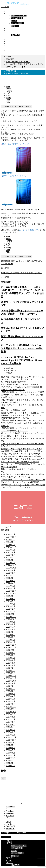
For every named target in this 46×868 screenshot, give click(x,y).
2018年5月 (11, 694)
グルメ (14, 21)
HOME (9, 11)
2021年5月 (11, 601)
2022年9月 (11, 570)
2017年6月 (11, 722)
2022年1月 (11, 588)
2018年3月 (11, 699)
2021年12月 (11, 591)
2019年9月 (11, 653)
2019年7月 (11, 658)
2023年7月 (11, 550)
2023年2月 (11, 560)
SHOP (9, 822)
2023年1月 (11, 563)
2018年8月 (11, 686)
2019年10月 (11, 650)
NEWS (9, 13)
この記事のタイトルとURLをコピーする (16, 107)
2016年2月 (11, 763)
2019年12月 (11, 645)
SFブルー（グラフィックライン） (15, 176)
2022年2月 (11, 586)
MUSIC (9, 31)
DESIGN (10, 28)
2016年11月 (11, 740)
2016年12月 (11, 737)
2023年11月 (11, 547)
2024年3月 (11, 542)
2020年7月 (11, 627)
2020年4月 (11, 635)
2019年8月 (11, 655)
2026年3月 (11, 534)
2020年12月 (11, 614)
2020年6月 (11, 629)
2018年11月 (11, 678)
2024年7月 (11, 540)
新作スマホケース (19, 16)
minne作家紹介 (17, 23)
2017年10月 (11, 712)
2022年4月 (11, 583)
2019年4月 (11, 665)
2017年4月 (11, 727)
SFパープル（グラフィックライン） (16, 144)
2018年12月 (11, 676)
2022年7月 (11, 576)
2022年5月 (11, 581)
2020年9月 (11, 622)
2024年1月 (11, 545)
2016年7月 (11, 750)
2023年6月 (11, 552)
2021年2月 (11, 609)
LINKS (9, 824)
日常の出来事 (17, 18)
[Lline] (8, 93)
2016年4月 (11, 758)
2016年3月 (11, 761)
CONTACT (11, 826)
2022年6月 (11, 578)
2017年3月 (11, 730)
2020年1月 (11, 642)
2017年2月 (11, 732)
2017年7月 (11, 719)
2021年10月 (11, 593)
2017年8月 (11, 717)
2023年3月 (11, 558)
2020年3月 (11, 637)
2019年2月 (11, 671)
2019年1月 (11, 673)
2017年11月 (11, 709)
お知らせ (15, 26)
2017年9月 (11, 714)
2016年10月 (11, 743)
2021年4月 (11, 604)
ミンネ (4, 232)
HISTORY (15, 35)
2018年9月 (11, 683)
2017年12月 (11, 707)
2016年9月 (11, 745)
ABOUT (9, 33)
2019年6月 (11, 660)
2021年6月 (11, 599)
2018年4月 (11, 696)
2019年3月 (11, 668)
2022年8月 (11, 573)
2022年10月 (11, 568)
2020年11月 (11, 617)
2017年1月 (11, 735)
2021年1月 (11, 611)
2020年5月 (11, 632)
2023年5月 (11, 555)
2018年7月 (11, 689)
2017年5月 (11, 725)
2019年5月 (11, 663)
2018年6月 (11, 691)
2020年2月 (11, 640)
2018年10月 (11, 681)
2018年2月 (11, 701)
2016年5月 (11, 755)
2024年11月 (11, 537)
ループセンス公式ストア (29, 230)
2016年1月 (11, 766)
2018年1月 (11, 704)
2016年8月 (11, 748)
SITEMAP (10, 829)
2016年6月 (11, 753)
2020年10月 (11, 619)
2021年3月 (11, 606)
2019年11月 (11, 647)
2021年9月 (11, 596)
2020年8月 (11, 624)
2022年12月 (11, 565)
